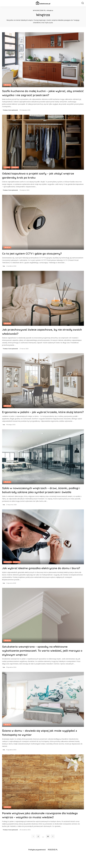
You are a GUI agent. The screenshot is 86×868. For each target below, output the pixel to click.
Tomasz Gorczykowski (10, 110)
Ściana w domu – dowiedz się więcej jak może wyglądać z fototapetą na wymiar (39, 744)
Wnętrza (7, 85)
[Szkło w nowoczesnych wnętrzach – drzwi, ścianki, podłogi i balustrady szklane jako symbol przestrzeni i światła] (43, 461)
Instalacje (8, 570)
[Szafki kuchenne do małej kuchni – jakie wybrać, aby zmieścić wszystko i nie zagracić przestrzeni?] (43, 60)
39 (48, 848)
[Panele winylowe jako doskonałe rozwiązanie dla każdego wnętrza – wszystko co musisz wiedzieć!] (43, 794)
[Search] (83, 3)
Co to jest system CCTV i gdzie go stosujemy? (38, 253)
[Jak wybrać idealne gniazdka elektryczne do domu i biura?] (43, 545)
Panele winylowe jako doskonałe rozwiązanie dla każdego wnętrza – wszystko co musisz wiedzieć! (41, 827)
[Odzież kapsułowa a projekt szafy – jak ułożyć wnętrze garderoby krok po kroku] (43, 142)
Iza (4, 266)
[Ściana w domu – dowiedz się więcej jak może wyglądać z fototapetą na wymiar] (43, 711)
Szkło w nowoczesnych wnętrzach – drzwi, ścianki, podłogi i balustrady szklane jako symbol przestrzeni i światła (42, 496)
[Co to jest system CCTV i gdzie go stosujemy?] (43, 222)
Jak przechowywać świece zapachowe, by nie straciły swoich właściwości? (39, 331)
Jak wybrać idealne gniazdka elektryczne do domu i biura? (38, 578)
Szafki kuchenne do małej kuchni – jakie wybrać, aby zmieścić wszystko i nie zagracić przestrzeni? (42, 93)
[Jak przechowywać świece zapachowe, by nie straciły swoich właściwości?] (43, 298)
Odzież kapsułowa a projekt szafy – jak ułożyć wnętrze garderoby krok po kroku (39, 175)
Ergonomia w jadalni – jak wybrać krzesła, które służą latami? (41, 414)
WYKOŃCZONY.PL (39, 10)
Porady (7, 167)
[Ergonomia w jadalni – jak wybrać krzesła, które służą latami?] (43, 381)
